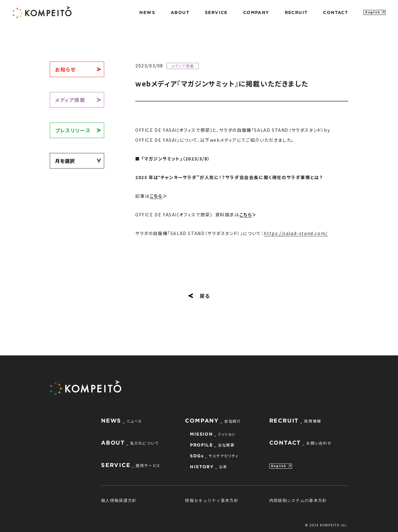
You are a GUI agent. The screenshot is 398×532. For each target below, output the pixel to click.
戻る (199, 296)
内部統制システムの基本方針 (298, 500)
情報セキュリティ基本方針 (212, 500)
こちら (156, 196)
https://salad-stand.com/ (296, 233)
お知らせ (65, 69)
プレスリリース (73, 130)
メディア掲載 (70, 100)
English (373, 12)
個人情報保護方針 (119, 500)
